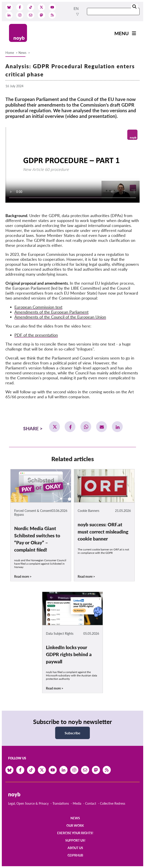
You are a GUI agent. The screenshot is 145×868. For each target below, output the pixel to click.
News (22, 53)
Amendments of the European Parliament (51, 312)
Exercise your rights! (75, 833)
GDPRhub (75, 855)
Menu (122, 33)
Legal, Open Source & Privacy (28, 803)
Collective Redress (113, 803)
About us (75, 848)
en (76, 9)
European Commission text (38, 307)
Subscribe (72, 733)
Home (10, 53)
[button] (54, 427)
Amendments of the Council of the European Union (60, 317)
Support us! (75, 840)
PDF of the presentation (36, 335)
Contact (91, 803)
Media (77, 803)
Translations (61, 803)
